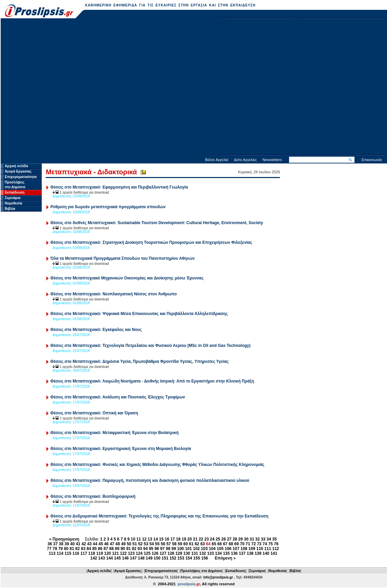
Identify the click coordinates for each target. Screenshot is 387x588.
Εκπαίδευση (15, 192)
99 (174, 549)
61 (191, 544)
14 (156, 539)
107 (236, 549)
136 (234, 553)
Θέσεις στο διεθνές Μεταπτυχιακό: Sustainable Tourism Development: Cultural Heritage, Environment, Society (157, 223)
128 (171, 553)
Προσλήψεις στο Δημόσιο (201, 571)
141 (274, 553)
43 (89, 544)
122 (123, 553)
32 (257, 539)
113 (52, 553)
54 (152, 544)
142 (94, 558)
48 (118, 544)
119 (100, 553)
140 (266, 553)
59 (180, 544)
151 (165, 558)
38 (61, 544)
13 (150, 539)
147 (133, 558)
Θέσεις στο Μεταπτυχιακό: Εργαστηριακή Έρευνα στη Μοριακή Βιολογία (121, 449)
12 (144, 539)
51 (135, 544)
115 (68, 553)
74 (265, 544)
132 (203, 553)
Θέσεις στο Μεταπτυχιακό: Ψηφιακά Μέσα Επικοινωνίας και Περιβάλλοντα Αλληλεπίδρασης (139, 314)
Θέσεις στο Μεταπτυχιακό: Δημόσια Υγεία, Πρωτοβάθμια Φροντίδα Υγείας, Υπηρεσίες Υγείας (140, 361)
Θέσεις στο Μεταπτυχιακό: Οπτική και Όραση (94, 413)
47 (112, 544)
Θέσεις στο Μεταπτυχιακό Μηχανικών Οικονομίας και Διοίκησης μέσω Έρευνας (127, 278)
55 (157, 544)
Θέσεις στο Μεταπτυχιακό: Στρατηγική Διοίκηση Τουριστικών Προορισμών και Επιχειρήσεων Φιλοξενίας (151, 242)
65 (214, 544)
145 (118, 558)
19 (184, 539)
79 (60, 549)
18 (178, 539)
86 (100, 549)
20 (190, 539)
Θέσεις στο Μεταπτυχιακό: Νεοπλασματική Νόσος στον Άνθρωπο (114, 294)
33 (263, 539)
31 (252, 539)
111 (268, 549)
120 (107, 553)
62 (197, 544)
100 (181, 549)
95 (151, 549)
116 (76, 553)
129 (179, 553)
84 (89, 549)
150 (157, 558)
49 (123, 544)
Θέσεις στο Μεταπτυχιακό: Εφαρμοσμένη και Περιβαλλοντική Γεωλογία (119, 187)
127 (163, 553)
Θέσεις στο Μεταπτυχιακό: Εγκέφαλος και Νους (96, 330)
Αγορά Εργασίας (18, 171)
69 (236, 544)
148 (141, 558)
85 (94, 549)
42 (84, 544)
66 (219, 544)
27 (229, 539)
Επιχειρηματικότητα (21, 177)
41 (78, 544)
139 (258, 553)
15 (161, 539)
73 (259, 544)
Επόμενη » (225, 558)
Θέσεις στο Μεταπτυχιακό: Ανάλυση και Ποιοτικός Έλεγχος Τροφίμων (118, 397)
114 (60, 553)
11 (138, 539)
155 (197, 558)
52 (140, 544)
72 (253, 544)
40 (72, 544)
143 (102, 558)
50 (129, 544)
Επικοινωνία (372, 160)
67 (225, 544)
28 (235, 539)
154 (189, 558)
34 (269, 539)
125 (147, 553)
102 (196, 549)
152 (173, 558)
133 (210, 553)
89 (117, 549)
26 (223, 539)
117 (84, 553)
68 (231, 544)
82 (77, 549)
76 (276, 544)
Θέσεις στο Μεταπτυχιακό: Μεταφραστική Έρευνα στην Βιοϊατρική (115, 433)
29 (240, 539)
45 (100, 544)
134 (219, 553)
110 (260, 549)
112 (276, 549)
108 (244, 549)
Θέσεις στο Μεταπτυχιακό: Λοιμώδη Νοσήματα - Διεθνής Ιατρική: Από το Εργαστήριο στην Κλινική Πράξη (152, 381)
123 (131, 553)
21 (195, 539)
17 (173, 539)
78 (55, 549)
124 (139, 553)
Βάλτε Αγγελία (217, 160)
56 (163, 544)
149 (149, 558)
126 (155, 553)
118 (92, 553)
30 (246, 539)
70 (242, 544)
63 (202, 544)
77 (49, 549)
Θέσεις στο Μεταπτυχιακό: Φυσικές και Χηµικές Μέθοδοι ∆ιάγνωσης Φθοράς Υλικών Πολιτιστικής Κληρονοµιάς (157, 465)
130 (187, 553)
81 (72, 549)
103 (204, 549)
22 (201, 539)
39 (67, 544)
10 (133, 539)
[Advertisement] (67, 87)
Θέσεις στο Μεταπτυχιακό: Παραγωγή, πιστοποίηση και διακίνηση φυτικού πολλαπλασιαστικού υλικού (150, 481)
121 (116, 553)
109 (252, 549)
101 (188, 549)
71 (248, 544)
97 (162, 549)
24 (212, 539)
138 (250, 553)
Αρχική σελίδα (16, 166)
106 (228, 549)
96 (157, 549)
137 (242, 553)
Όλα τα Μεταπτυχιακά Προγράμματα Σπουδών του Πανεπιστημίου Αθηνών (123, 258)
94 (145, 549)
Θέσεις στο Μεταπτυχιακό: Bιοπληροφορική (93, 496)
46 (106, 544)
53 (146, 544)
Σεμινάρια (13, 198)
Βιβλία (10, 209)
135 (226, 553)
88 (111, 549)
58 (174, 544)
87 (106, 549)
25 (218, 539)
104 (212, 549)
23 (207, 539)
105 (220, 549)
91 (128, 549)
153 (181, 558)
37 (55, 544)
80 (66, 549)
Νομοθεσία (13, 203)
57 (169, 544)
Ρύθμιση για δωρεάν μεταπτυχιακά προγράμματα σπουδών (108, 207)
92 (134, 549)
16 (167, 539)
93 (140, 549)
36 (50, 544)
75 (271, 544)
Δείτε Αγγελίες (245, 160)
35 (274, 539)
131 (195, 553)
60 (186, 544)
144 (109, 558)
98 (168, 549)
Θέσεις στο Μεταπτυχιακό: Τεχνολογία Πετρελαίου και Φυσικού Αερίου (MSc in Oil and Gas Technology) (150, 346)
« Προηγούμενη (64, 539)
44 (95, 544)
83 (83, 549)
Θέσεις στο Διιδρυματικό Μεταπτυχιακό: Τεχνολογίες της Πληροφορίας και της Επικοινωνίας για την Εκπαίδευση (159, 516)
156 (205, 558)
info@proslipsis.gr (218, 577)
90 (123, 549)
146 (125, 558)
